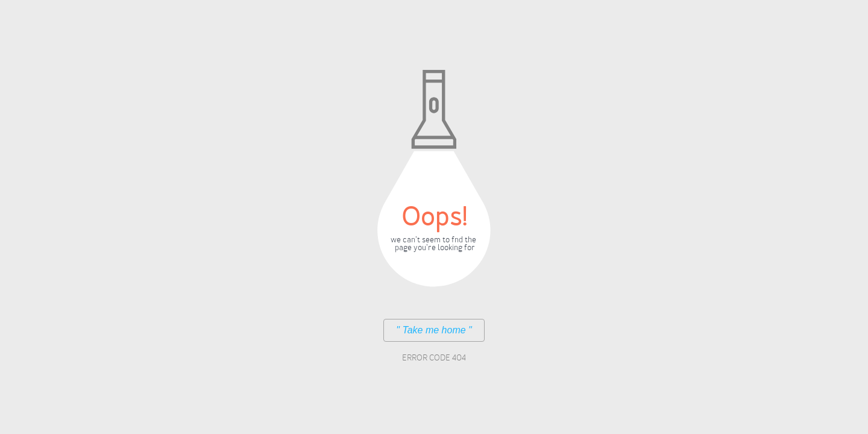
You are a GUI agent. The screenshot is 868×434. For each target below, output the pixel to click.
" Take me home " (434, 330)
